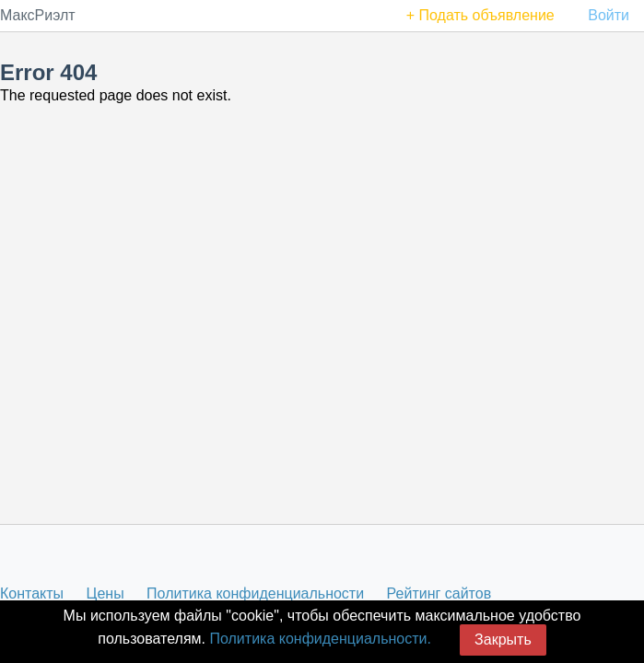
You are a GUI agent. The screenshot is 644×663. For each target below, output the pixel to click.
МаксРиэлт (38, 15)
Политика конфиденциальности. (320, 639)
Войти (609, 15)
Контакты (32, 593)
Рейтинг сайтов (439, 593)
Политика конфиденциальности (255, 593)
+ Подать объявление (480, 15)
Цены (105, 593)
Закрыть (503, 640)
